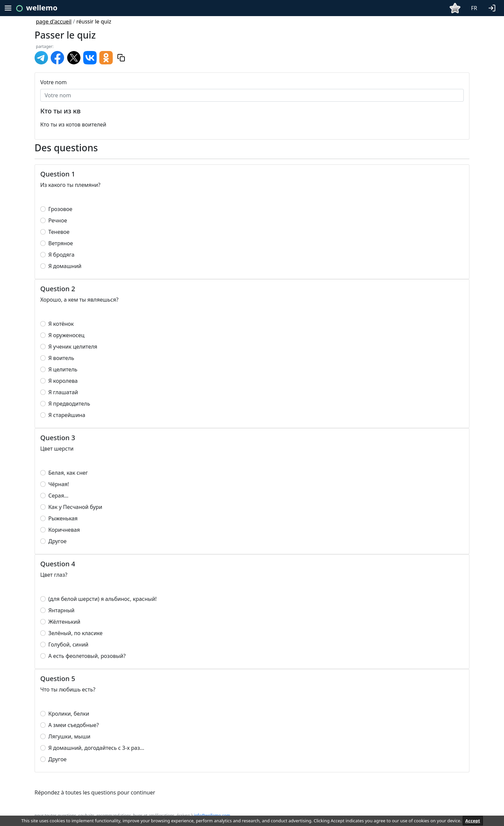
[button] (493, 7)
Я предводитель (69, 404)
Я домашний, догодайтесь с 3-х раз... (96, 748)
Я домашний (65, 266)
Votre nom (54, 82)
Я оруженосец (66, 335)
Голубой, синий (68, 644)
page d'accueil (54, 21)
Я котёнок (61, 324)
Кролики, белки (69, 714)
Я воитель (61, 358)
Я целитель (63, 369)
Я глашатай (63, 392)
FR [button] (474, 8)
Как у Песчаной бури (75, 507)
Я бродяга (61, 255)
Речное (58, 220)
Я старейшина (67, 415)
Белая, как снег (68, 473)
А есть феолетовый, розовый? (87, 656)
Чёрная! (59, 484)
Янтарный (61, 610)
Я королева (63, 381)
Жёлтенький (64, 622)
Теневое (59, 232)
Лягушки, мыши (69, 736)
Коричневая (64, 530)
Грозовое (60, 209)
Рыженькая (63, 518)
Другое (57, 541)
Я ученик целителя (73, 347)
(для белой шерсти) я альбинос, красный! (103, 599)
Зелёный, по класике (75, 633)
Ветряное (61, 243)
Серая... (58, 496)
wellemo (42, 7)
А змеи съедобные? (73, 725)
